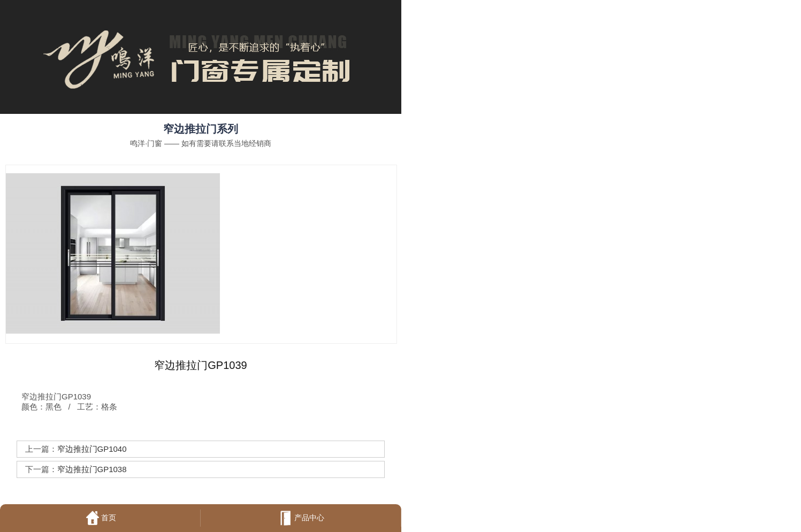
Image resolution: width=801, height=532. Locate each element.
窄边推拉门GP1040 (92, 449)
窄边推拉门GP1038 (92, 469)
